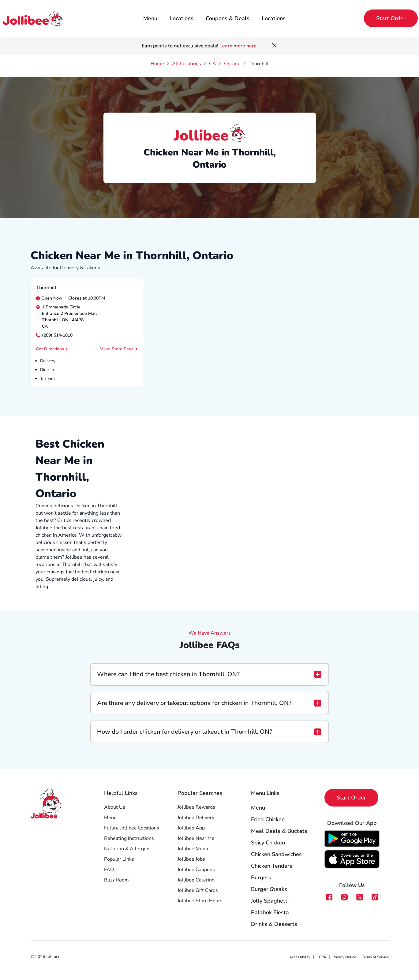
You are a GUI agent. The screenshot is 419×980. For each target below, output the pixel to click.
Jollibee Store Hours (200, 901)
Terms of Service (375, 957)
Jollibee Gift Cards (198, 890)
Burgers (261, 878)
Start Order (391, 18)
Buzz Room (116, 880)
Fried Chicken (268, 819)
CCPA (321, 957)
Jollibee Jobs (191, 859)
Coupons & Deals (228, 18)
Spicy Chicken (268, 843)
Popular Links (119, 859)
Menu (150, 18)
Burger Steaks (269, 889)
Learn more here (238, 46)
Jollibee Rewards (196, 807)
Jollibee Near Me (196, 838)
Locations (181, 18)
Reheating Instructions (129, 838)
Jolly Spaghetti (270, 901)
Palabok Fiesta (270, 912)
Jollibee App (191, 828)
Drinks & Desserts (274, 924)
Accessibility (300, 957)
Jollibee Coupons (196, 870)
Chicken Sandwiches (276, 854)
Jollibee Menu (193, 849)
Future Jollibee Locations (132, 828)
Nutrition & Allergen (127, 849)
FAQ (109, 870)
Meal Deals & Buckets (279, 831)
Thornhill (46, 288)
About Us (115, 807)
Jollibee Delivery (196, 818)
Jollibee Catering (196, 880)
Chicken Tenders (272, 866)
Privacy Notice (344, 957)
